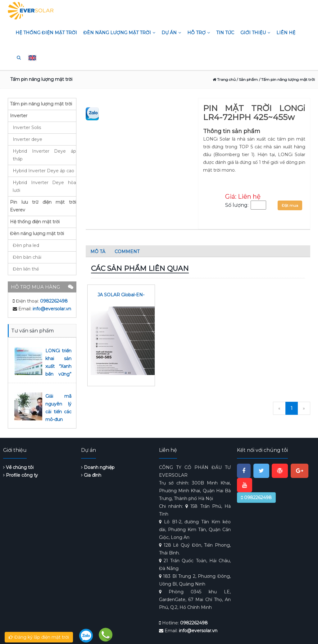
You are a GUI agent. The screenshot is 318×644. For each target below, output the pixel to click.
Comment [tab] (127, 252)
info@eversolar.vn (52, 309)
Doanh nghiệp (98, 467)
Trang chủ (224, 79)
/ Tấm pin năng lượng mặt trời (287, 79)
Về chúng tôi (18, 467)
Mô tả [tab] (98, 252)
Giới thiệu (255, 33)
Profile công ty (20, 475)
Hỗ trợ (199, 33)
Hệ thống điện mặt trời (46, 33)
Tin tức (225, 33)
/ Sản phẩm (247, 79)
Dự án (171, 33)
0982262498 (54, 301)
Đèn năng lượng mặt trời (119, 33)
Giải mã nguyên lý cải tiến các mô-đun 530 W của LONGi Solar (58, 419)
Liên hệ (286, 33)
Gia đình (91, 475)
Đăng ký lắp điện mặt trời (39, 637)
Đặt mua (290, 205)
